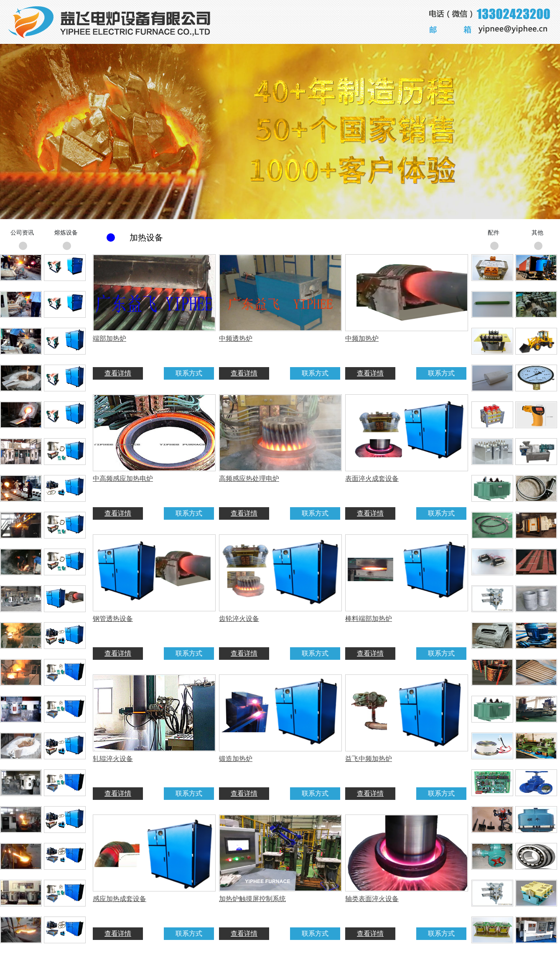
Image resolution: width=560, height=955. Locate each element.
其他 (537, 233)
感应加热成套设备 (120, 899)
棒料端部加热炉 (369, 619)
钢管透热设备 (113, 619)
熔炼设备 (66, 233)
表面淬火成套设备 (372, 479)
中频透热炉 (236, 338)
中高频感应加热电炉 (123, 479)
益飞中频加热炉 (369, 759)
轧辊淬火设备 (113, 759)
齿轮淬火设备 (239, 619)
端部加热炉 (109, 338)
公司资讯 (22, 233)
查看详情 (118, 373)
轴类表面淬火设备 (372, 899)
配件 (494, 233)
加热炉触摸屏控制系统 (252, 899)
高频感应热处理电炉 (249, 479)
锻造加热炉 (236, 759)
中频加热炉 (362, 338)
